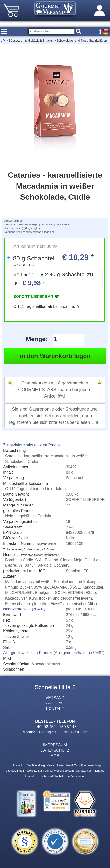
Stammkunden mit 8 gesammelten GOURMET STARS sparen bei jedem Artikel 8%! (55, 390)
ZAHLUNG (55, 703)
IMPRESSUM (55, 745)
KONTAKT (55, 709)
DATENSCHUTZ (55, 750)
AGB (55, 756)
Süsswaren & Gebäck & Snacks (31, 40)
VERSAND (55, 698)
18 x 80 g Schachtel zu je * (53, 279)
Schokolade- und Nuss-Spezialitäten (82, 40)
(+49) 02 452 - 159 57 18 (55, 727)
